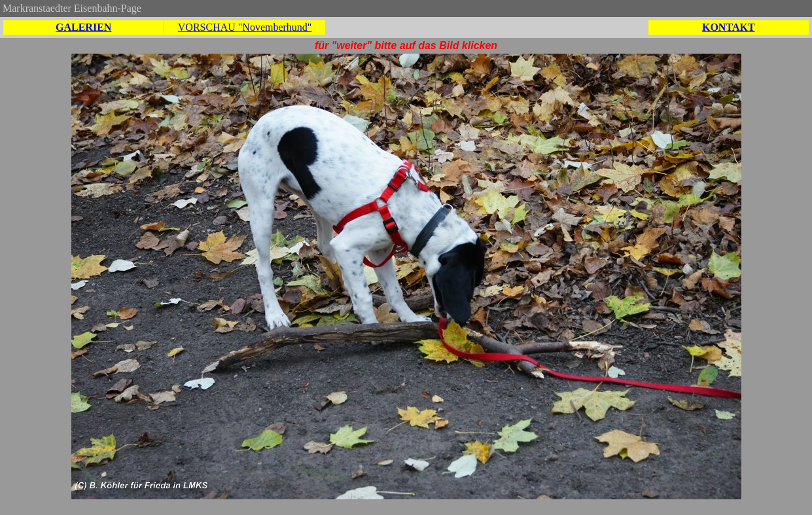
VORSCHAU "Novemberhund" (245, 27)
